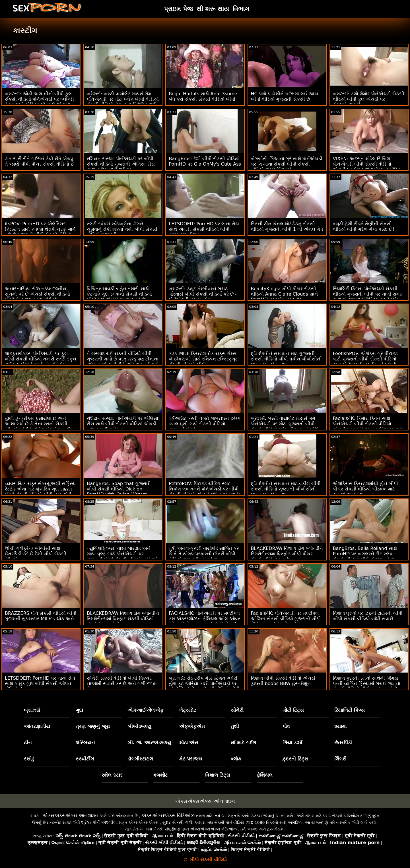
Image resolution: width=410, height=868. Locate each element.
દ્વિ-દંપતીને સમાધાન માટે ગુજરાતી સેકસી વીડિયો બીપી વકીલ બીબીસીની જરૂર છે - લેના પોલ (286, 359)
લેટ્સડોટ (188, 710)
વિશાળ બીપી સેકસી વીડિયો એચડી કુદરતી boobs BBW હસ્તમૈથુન (283, 681)
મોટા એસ (189, 743)
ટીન (28, 743)
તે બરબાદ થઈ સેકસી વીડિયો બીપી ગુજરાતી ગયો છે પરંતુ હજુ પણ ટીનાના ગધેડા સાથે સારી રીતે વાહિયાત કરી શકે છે (123, 362)
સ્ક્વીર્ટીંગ (85, 759)
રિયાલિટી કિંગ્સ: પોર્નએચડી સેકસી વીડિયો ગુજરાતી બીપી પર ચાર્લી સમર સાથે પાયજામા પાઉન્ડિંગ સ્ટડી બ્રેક (367, 294)
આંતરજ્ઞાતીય (37, 726)
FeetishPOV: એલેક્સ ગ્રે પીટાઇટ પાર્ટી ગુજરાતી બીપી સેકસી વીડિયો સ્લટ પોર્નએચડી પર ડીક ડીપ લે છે (365, 359)
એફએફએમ (192, 726)
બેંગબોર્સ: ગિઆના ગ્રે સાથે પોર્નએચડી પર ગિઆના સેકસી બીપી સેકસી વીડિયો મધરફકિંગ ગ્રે (287, 164)
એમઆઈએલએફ (145, 710)
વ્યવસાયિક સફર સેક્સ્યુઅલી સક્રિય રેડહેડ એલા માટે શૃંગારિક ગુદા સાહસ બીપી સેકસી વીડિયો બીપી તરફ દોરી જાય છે (40, 492)
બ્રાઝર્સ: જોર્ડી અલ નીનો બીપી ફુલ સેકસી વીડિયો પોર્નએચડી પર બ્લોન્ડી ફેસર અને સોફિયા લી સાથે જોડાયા (39, 99)
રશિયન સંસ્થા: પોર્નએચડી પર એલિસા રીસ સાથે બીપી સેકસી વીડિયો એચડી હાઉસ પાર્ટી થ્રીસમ (122, 424)
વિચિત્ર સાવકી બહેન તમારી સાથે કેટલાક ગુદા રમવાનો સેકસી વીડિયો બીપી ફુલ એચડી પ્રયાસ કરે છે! (119, 294)
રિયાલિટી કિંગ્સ (350, 710)
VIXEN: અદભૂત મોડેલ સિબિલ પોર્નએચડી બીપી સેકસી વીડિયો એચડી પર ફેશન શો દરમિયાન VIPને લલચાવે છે (367, 167)
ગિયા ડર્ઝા (292, 743)
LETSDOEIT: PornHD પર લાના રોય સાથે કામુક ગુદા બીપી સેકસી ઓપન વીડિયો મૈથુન (40, 684)
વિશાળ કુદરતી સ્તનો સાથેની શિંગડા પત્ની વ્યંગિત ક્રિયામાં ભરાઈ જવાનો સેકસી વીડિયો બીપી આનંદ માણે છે (367, 684)
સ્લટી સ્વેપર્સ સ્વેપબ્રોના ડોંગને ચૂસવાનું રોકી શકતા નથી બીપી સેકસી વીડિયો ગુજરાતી (122, 229)
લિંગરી (340, 759)
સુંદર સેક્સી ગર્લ (177, 822)
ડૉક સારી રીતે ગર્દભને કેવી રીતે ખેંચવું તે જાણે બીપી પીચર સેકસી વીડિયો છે (40, 161)
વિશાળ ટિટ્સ (218, 775)
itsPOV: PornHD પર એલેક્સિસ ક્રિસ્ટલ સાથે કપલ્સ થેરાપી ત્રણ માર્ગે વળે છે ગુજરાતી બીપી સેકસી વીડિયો (40, 229)
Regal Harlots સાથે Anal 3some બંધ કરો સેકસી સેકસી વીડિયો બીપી (203, 96)
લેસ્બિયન (85, 743)
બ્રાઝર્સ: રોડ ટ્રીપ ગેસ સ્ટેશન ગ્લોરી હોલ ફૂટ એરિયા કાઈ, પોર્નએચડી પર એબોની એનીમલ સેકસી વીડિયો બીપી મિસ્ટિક (204, 686)
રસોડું (29, 759)
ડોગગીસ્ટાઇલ (140, 759)
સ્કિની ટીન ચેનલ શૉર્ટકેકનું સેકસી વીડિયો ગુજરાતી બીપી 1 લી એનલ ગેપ (287, 226)
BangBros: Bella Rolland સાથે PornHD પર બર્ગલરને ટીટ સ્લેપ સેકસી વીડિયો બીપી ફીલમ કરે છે (365, 554)
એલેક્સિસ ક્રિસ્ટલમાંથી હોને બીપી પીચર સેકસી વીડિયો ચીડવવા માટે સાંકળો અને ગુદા (365, 489)
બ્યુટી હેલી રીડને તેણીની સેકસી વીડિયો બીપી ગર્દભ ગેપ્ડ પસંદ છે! (364, 226)
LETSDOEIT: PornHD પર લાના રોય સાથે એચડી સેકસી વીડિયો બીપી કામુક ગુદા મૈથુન (204, 229)
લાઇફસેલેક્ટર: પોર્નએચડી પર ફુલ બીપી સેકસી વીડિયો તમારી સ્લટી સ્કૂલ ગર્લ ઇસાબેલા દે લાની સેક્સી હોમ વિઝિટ (41, 362)
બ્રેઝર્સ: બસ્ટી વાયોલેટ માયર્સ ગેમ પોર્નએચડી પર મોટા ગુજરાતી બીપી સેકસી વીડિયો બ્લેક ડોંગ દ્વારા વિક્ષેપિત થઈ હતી (286, 426)
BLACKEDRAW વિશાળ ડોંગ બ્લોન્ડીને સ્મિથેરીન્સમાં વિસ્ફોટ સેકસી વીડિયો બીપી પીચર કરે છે (123, 619)
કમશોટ (161, 775)
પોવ (286, 726)
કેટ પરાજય (191, 759)
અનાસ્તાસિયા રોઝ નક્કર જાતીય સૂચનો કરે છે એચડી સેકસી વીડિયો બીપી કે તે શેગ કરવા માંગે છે (37, 294)
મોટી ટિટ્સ (293, 710)
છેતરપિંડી (343, 743)
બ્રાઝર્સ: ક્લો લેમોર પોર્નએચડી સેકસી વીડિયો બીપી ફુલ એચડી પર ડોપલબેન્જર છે (369, 99)
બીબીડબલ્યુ (139, 726)
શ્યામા (340, 726)
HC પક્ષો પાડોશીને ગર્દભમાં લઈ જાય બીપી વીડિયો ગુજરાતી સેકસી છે (285, 96)
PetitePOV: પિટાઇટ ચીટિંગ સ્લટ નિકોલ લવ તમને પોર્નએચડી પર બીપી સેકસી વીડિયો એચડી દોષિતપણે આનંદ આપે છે (205, 492)
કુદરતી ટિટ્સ (295, 759)
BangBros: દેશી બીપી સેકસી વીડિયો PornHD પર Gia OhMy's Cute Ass (205, 161)
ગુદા (79, 710)
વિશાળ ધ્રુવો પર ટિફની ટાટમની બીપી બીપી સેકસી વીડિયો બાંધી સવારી (368, 616)
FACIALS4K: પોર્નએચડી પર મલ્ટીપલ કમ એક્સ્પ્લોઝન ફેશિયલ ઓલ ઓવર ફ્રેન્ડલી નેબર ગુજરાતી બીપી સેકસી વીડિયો (204, 621)
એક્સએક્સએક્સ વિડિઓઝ (168, 816)
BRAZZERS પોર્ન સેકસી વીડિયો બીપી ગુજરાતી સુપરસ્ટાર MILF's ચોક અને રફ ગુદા (41, 619)
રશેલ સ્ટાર (112, 775)
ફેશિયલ (265, 775)
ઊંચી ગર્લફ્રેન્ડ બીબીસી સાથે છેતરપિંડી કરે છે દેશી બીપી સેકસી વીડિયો (36, 554)
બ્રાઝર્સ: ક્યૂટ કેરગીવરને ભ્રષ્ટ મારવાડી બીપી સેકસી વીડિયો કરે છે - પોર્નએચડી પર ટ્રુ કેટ (203, 294)
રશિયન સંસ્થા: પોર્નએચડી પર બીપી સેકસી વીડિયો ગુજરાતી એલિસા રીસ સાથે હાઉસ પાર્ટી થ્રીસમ (121, 164)
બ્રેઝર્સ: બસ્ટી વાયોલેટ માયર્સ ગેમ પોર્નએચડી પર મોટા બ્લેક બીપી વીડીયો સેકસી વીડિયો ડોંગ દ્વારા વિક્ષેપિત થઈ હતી (123, 102)
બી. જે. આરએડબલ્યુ (150, 743)
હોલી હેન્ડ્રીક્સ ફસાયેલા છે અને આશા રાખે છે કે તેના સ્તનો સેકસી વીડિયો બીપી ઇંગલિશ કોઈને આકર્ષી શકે (38, 426)
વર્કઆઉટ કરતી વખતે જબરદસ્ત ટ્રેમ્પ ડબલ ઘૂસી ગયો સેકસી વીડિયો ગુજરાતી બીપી (204, 424)
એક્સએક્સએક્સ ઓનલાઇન (205, 801)
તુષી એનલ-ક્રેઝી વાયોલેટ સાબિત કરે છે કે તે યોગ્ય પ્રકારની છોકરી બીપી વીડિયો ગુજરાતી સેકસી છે (204, 554)
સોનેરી (237, 710)
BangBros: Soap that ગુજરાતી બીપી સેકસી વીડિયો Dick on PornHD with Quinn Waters (119, 489)
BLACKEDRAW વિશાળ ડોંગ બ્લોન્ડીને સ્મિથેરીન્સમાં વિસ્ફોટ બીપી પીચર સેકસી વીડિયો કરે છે (287, 554)
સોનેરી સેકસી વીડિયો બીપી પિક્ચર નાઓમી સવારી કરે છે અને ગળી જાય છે (122, 684)
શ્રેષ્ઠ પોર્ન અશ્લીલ (99, 822)
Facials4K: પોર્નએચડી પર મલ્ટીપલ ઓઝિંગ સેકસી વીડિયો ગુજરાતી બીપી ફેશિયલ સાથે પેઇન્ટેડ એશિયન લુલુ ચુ (286, 619)
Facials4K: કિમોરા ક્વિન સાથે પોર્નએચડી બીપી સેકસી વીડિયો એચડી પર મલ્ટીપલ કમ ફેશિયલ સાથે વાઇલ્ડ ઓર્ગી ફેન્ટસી (368, 426)
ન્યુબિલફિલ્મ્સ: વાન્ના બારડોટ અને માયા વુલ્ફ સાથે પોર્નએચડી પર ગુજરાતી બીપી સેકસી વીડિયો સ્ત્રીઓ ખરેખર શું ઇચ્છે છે (122, 556)
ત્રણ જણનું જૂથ (93, 726)
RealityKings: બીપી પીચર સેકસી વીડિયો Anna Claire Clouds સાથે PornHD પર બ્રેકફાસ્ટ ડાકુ (284, 294)
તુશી (235, 726)
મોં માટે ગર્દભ (244, 743)
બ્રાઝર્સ (32, 710)
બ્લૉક (236, 759)
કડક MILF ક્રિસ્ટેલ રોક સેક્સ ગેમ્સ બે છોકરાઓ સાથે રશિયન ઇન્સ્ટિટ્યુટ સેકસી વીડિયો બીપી (203, 359)
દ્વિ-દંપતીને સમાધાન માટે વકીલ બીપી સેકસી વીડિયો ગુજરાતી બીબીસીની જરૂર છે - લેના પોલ (286, 489)
